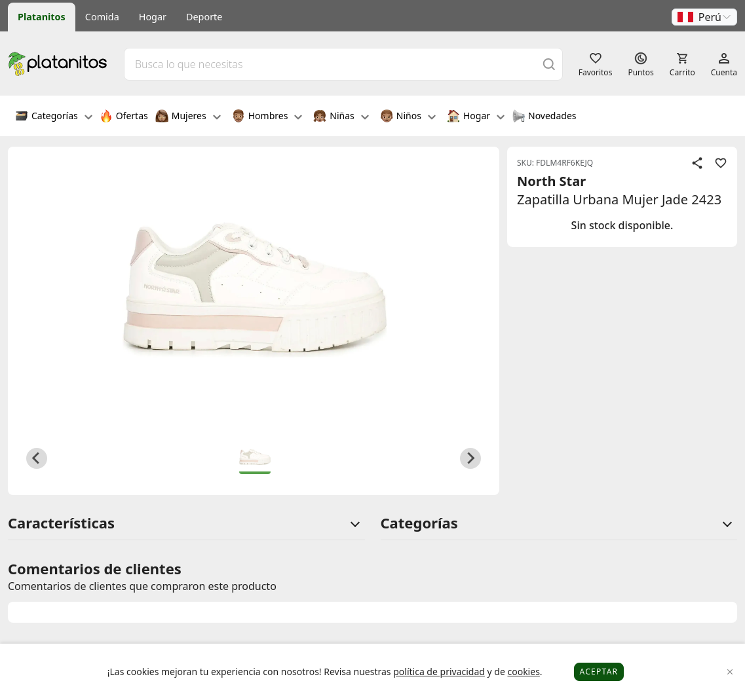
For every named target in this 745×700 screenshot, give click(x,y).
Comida (102, 17)
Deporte (204, 17)
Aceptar (599, 672)
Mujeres (188, 117)
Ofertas (124, 117)
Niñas (341, 117)
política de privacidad (439, 672)
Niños (408, 117)
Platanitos (42, 17)
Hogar (153, 17)
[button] (704, 17)
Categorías (54, 117)
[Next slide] (470, 458)
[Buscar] (549, 64)
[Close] (730, 672)
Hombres (267, 117)
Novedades (544, 117)
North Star (551, 181)
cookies (523, 672)
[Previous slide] (37, 458)
